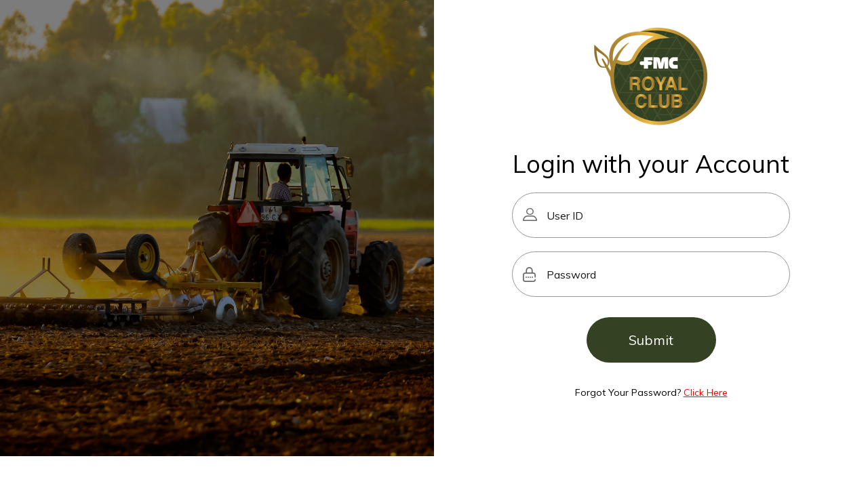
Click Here (706, 392)
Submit (651, 340)
